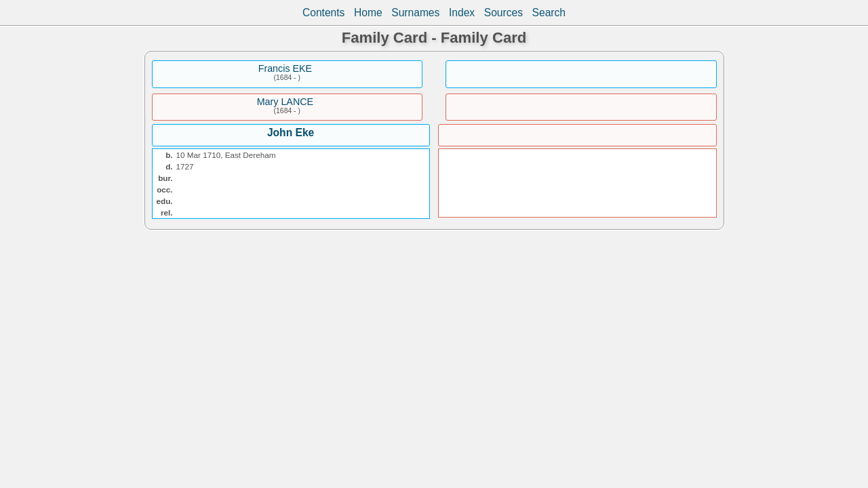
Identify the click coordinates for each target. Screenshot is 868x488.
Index (462, 13)
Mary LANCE (285, 102)
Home (368, 13)
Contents (323, 13)
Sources (504, 13)
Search (549, 13)
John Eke (291, 133)
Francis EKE (285, 68)
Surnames (415, 13)
